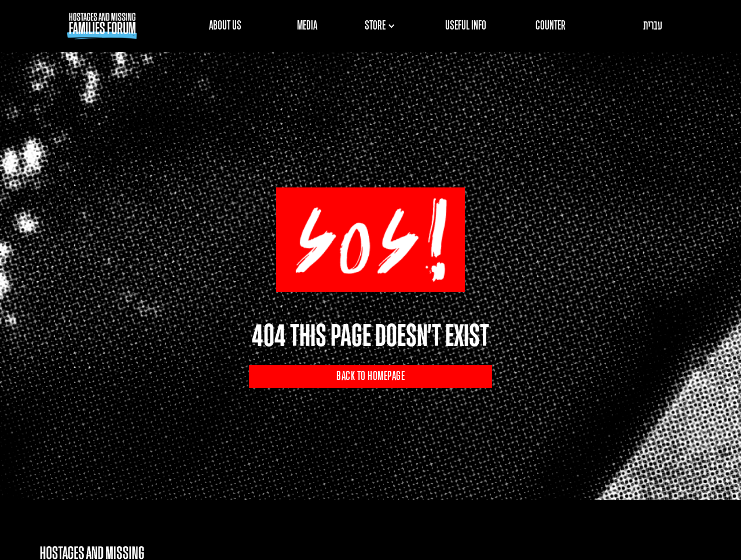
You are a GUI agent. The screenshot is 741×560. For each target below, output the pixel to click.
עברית (653, 26)
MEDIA (307, 26)
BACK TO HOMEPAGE (370, 377)
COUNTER (551, 26)
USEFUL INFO (466, 26)
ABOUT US (225, 26)
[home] (102, 26)
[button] (384, 26)
